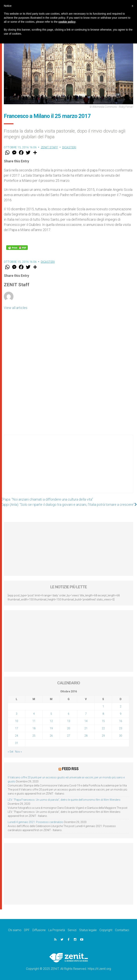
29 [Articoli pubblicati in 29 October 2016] (103, 736)
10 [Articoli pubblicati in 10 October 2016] (17, 721)
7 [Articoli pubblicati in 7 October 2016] (86, 714)
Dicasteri (69, 147)
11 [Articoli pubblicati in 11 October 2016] (34, 721)
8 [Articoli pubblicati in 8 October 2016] (103, 714)
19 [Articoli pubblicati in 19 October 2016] (51, 728)
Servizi (72, 930)
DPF (27, 930)
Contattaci (122, 930)
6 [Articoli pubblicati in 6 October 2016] (69, 714)
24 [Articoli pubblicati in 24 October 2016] (17, 736)
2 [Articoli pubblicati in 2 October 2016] (121, 706)
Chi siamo (15, 930)
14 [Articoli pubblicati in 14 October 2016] (86, 721)
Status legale (88, 930)
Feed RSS (70, 769)
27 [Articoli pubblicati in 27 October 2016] (69, 736)
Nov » (18, 752)
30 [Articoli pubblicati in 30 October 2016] (121, 736)
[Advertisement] (68, 468)
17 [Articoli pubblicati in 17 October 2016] (17, 728)
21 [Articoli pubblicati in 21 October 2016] (86, 728)
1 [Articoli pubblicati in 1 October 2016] (103, 706)
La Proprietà (57, 930)
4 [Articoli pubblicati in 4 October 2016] (34, 714)
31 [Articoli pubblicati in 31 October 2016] (17, 743)
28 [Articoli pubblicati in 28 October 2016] (86, 736)
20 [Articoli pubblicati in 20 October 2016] (69, 728)
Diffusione (39, 930)
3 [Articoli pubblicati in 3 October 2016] (17, 714)
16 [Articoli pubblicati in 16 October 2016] (121, 721)
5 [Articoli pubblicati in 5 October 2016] (51, 714)
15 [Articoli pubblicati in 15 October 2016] (103, 721)
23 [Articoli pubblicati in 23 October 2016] (121, 728)
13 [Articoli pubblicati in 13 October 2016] (69, 721)
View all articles (16, 308)
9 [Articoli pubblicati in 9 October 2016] (121, 714)
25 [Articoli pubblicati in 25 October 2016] (34, 736)
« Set (11, 752)
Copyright (106, 930)
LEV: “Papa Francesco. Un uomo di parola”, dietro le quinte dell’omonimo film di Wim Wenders (64, 800)
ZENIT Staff (50, 147)
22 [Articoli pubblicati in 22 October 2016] (103, 728)
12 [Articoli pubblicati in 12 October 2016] (51, 721)
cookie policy (67, 22)
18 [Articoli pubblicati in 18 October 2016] (34, 728)
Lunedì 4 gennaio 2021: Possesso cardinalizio (36, 822)
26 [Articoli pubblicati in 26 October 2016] (51, 736)
